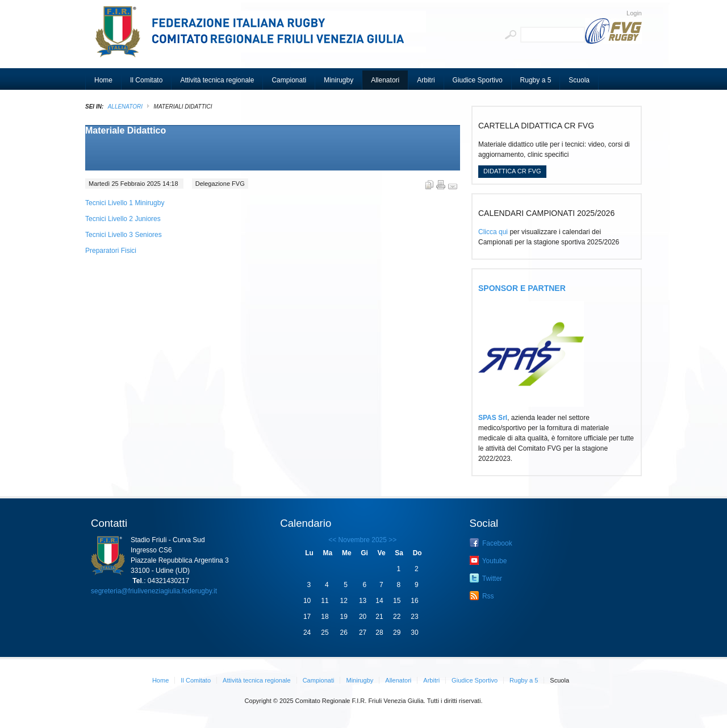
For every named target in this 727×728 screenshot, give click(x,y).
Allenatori (125, 107)
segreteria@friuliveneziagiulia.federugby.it (154, 591)
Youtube (488, 560)
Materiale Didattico (126, 130)
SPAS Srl (493, 418)
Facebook (491, 543)
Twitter (486, 578)
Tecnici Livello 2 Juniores (123, 219)
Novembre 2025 (363, 540)
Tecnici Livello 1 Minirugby (125, 203)
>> (392, 540)
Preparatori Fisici (111, 251)
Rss (482, 596)
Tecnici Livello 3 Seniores (124, 235)
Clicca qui (493, 232)
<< (332, 540)
